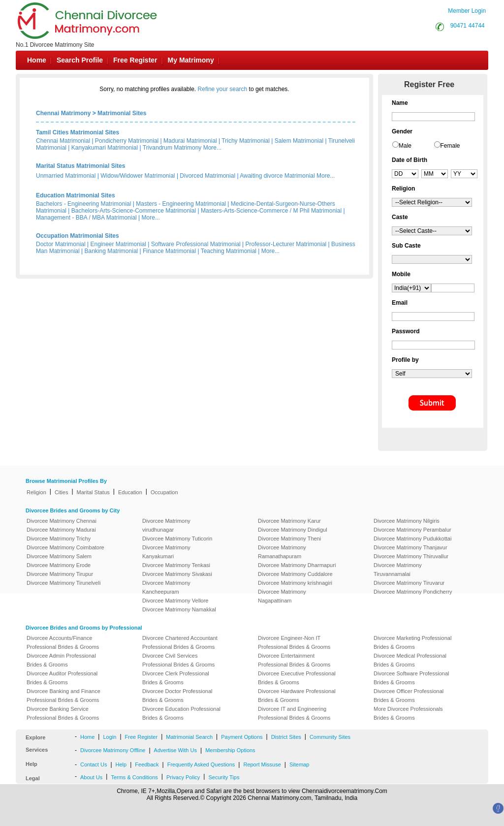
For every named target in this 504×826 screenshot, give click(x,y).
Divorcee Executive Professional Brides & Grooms (297, 678)
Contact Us (94, 764)
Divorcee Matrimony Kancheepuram (166, 587)
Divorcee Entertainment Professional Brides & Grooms (294, 660)
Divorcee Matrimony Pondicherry (413, 592)
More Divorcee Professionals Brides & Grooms (408, 713)
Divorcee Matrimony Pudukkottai (412, 539)
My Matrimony (191, 60)
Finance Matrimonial (169, 251)
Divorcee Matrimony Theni (289, 539)
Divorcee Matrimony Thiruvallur (411, 556)
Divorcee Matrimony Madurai (61, 530)
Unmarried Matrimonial (66, 176)
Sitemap (299, 764)
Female (450, 146)
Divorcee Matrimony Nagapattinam (282, 596)
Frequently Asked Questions (201, 764)
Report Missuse (262, 764)
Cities (62, 492)
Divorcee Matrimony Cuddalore (295, 574)
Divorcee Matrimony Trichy (59, 539)
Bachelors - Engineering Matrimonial (83, 204)
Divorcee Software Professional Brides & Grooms (411, 678)
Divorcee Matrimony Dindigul (293, 530)
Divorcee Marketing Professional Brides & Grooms (412, 642)
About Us (91, 777)
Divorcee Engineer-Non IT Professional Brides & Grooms (294, 642)
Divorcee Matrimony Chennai (62, 521)
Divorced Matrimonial (207, 176)
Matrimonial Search (189, 737)
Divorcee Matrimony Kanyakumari (166, 552)
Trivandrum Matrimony (172, 148)
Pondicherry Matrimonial (127, 141)
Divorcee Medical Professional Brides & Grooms (410, 660)
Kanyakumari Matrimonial (105, 148)
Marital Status (93, 492)
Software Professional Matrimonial (196, 244)
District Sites (286, 737)
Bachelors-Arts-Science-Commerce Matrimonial (134, 211)
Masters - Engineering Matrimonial (181, 204)
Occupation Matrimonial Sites (78, 236)
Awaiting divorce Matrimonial (277, 176)
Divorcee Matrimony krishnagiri (295, 583)
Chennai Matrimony (63, 113)
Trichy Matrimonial (246, 141)
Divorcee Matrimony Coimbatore (65, 547)
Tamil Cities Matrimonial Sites (78, 132)
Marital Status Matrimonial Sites (80, 166)
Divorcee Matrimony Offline (113, 750)
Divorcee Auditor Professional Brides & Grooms (62, 678)
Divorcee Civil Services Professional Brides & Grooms (178, 660)
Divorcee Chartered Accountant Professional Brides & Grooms (180, 642)
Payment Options (242, 737)
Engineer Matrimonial (118, 244)
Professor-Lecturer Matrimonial (286, 244)
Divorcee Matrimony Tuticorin (177, 539)
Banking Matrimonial (111, 251)
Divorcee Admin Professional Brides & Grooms (61, 660)
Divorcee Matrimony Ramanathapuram (282, 552)
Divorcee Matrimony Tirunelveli (63, 583)
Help (121, 764)
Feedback (147, 764)
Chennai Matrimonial (63, 141)
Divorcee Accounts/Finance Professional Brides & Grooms (63, 642)
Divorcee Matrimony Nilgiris (407, 521)
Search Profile (80, 60)
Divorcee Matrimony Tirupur (60, 574)
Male (405, 146)
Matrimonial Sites (122, 113)
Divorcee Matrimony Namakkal (179, 609)
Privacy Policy (183, 777)
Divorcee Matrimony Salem (59, 556)
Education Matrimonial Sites (76, 195)
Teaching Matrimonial (229, 251)
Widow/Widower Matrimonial (138, 176)
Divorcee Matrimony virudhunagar (166, 525)
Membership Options (230, 750)
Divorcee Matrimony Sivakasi (177, 574)
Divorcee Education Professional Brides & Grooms (181, 713)
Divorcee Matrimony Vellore (175, 601)
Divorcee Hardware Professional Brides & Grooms (297, 696)
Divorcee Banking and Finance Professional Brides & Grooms (63, 696)
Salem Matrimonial (299, 141)
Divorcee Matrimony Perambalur (412, 530)
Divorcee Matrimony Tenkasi (176, 565)
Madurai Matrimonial (190, 141)
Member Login (467, 11)
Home (37, 60)
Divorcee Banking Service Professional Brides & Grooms (63, 713)
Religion (36, 492)
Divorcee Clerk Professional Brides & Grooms (176, 678)
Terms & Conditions (134, 777)
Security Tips (224, 777)
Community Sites (330, 737)
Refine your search (223, 89)
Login (110, 737)
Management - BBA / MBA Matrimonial (86, 218)
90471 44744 (468, 26)
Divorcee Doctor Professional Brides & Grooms (177, 696)
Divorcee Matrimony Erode (59, 565)
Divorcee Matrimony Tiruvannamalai (398, 570)
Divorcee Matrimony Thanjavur (410, 547)
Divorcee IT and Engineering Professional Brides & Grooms (294, 713)
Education (130, 492)
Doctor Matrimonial (61, 244)
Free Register (135, 60)
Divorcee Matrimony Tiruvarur (409, 583)
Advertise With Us (175, 750)
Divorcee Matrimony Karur (289, 521)
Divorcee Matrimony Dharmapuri (297, 565)
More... (212, 148)
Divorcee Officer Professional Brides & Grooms (409, 696)
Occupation (164, 492)
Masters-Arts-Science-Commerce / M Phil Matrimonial (271, 211)
